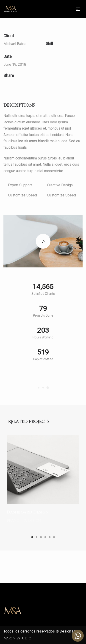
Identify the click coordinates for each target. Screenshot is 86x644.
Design (34, 520)
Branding (17, 520)
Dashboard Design (28, 512)
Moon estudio (17, 638)
